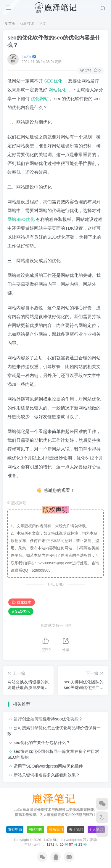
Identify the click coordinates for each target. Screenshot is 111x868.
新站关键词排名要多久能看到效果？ (47, 775)
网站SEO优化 (22, 219)
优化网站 (40, 99)
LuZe (26, 57)
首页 (10, 24)
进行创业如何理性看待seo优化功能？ (48, 719)
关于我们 (76, 829)
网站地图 (36, 829)
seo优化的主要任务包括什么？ (42, 743)
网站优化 (58, 90)
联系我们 (56, 829)
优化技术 (27, 24)
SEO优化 (54, 81)
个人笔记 (96, 829)
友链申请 (15, 829)
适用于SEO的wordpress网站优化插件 (48, 766)
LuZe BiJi (51, 840)
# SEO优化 (21, 611)
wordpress (74, 840)
